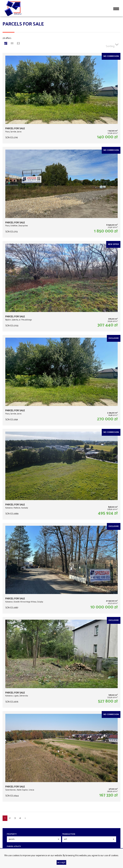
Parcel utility (14, 847)
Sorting (112, 45)
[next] (25, 818)
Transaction (69, 834)
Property (12, 834)
